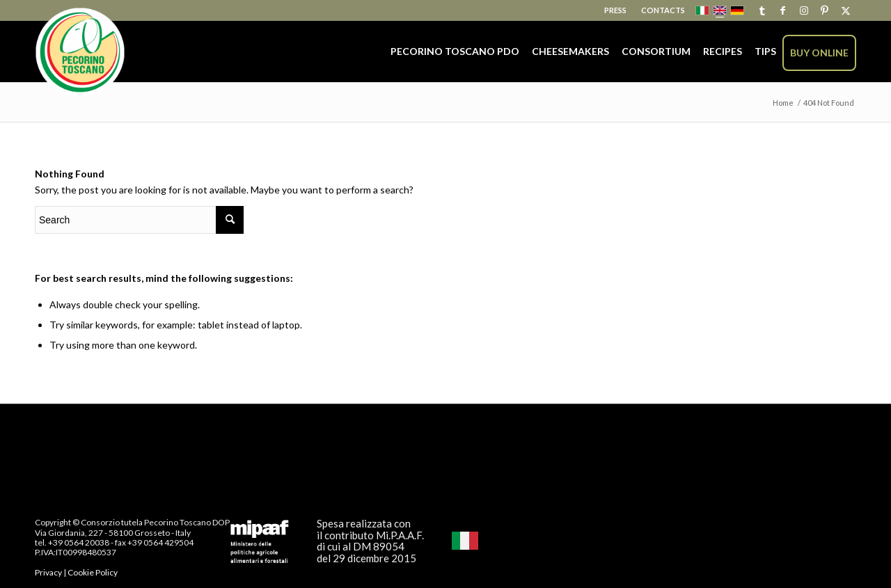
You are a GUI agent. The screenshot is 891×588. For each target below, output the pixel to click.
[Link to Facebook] (783, 10)
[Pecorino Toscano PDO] (80, 53)
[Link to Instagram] (804, 10)
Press (615, 10)
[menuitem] (616, 10)
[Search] (139, 220)
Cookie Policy (93, 572)
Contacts (663, 10)
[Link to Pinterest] (825, 10)
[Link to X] (846, 10)
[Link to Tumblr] (762, 10)
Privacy (48, 572)
